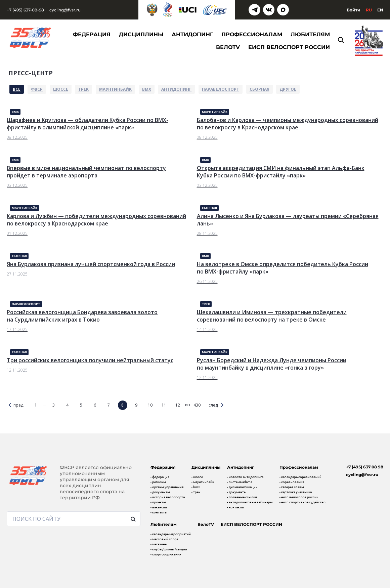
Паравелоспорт (221, 89)
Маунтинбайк (115, 89)
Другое (288, 89)
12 (178, 405)
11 (164, 405)
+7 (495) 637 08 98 (365, 467)
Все (17, 89)
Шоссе (61, 89)
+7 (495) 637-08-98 (25, 10)
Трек (83, 89)
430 (197, 405)
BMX (147, 89)
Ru (369, 10)
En (380, 10)
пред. (19, 405)
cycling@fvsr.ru (65, 10)
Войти (354, 10)
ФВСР (37, 89)
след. (214, 405)
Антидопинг (176, 89)
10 (150, 405)
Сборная (259, 89)
